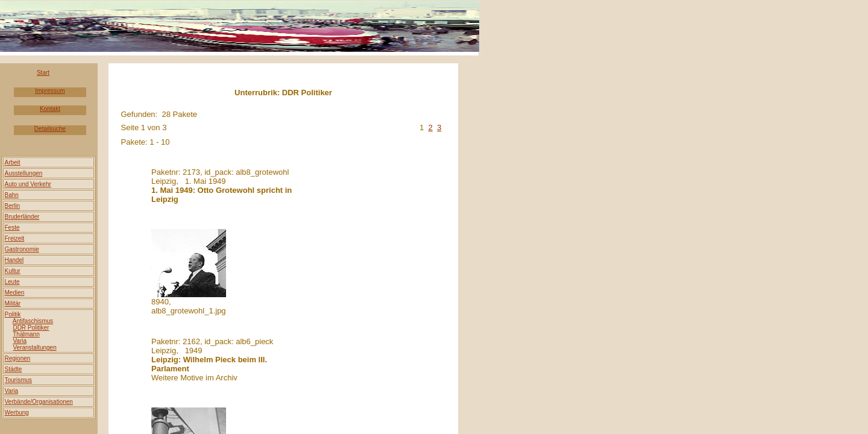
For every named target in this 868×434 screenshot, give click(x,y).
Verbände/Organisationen (39, 402)
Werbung (17, 413)
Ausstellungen (24, 173)
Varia (12, 391)
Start (43, 73)
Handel (14, 260)
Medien (15, 293)
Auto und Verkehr (28, 184)
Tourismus (19, 380)
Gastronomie (22, 249)
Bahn (12, 195)
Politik (13, 314)
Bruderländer (22, 217)
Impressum (50, 91)
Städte (14, 369)
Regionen (18, 358)
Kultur (13, 271)
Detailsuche (50, 129)
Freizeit (15, 238)
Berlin (13, 206)
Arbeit (13, 162)
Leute (12, 282)
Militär (13, 303)
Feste (12, 228)
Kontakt (50, 109)
